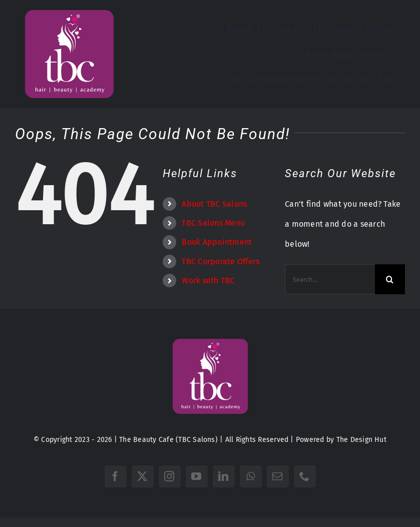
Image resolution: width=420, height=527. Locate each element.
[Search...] (330, 279)
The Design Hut (361, 440)
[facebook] (116, 476)
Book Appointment (217, 242)
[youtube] (197, 476)
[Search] (390, 279)
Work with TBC (208, 281)
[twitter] (143, 476)
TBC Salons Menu (213, 223)
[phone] (305, 476)
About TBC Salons (214, 204)
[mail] (278, 476)
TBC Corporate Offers (221, 261)
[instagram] (170, 476)
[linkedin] (224, 476)
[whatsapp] (251, 476)
